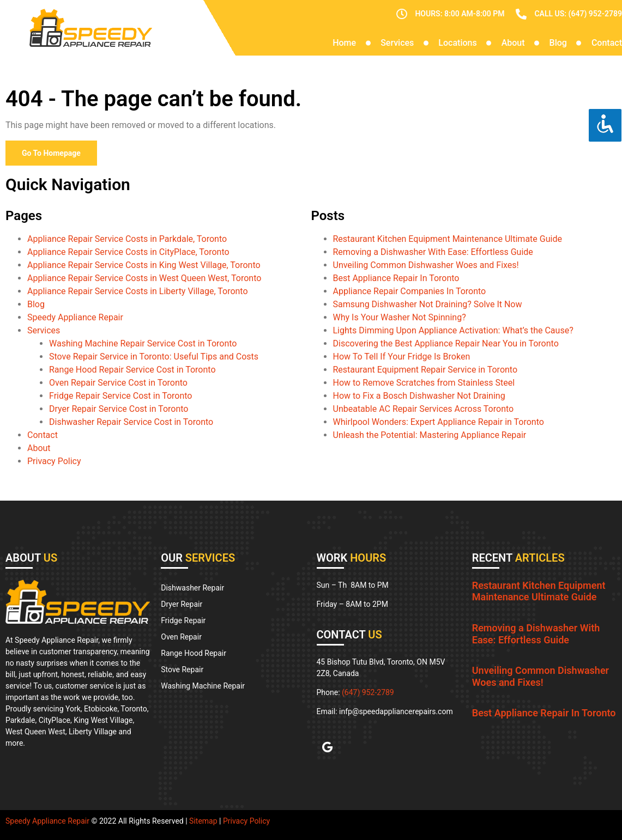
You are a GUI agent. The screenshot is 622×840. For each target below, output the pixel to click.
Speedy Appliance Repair (75, 317)
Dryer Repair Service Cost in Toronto (119, 409)
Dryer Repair (182, 604)
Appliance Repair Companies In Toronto (410, 291)
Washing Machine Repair (203, 686)
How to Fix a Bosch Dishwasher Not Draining (419, 396)
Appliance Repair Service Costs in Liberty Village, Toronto (138, 291)
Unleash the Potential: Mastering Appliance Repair (430, 435)
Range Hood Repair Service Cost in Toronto (132, 370)
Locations (457, 43)
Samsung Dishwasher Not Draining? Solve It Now (428, 304)
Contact (607, 43)
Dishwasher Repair (192, 588)
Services (397, 43)
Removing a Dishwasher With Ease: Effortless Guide (433, 252)
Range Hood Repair (194, 653)
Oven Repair (181, 637)
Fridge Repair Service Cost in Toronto (120, 396)
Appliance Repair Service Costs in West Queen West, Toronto (144, 278)
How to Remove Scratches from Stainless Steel (424, 383)
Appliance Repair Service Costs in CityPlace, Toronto (128, 252)
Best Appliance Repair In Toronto (396, 278)
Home (344, 43)
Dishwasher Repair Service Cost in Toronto (131, 422)
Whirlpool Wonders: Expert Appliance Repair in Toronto (439, 422)
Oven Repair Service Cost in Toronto (118, 383)
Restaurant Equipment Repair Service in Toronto (425, 370)
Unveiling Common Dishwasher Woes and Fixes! (426, 265)
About (513, 43)
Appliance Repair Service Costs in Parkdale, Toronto (127, 239)
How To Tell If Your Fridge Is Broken (402, 357)
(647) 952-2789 (368, 692)
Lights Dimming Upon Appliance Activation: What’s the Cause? (453, 330)
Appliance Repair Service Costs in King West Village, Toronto (144, 265)
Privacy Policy (54, 461)
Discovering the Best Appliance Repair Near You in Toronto (446, 343)
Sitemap (203, 821)
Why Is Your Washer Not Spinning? (400, 317)
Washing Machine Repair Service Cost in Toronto (143, 343)
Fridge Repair (183, 620)
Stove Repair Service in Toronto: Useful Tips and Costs (154, 357)
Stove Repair (182, 669)
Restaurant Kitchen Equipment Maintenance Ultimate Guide (448, 239)
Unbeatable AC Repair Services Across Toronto (424, 409)
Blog (558, 43)
